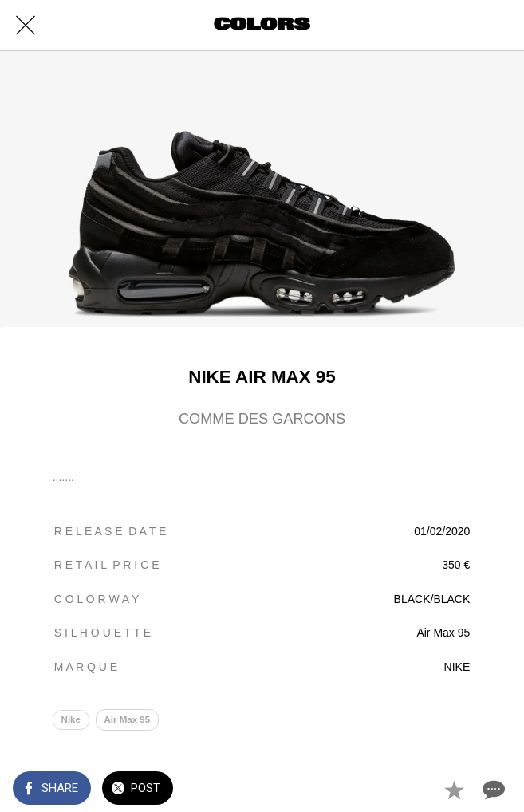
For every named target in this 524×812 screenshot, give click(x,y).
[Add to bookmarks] (454, 790)
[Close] (26, 26)
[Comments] (492, 790)
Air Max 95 (127, 720)
